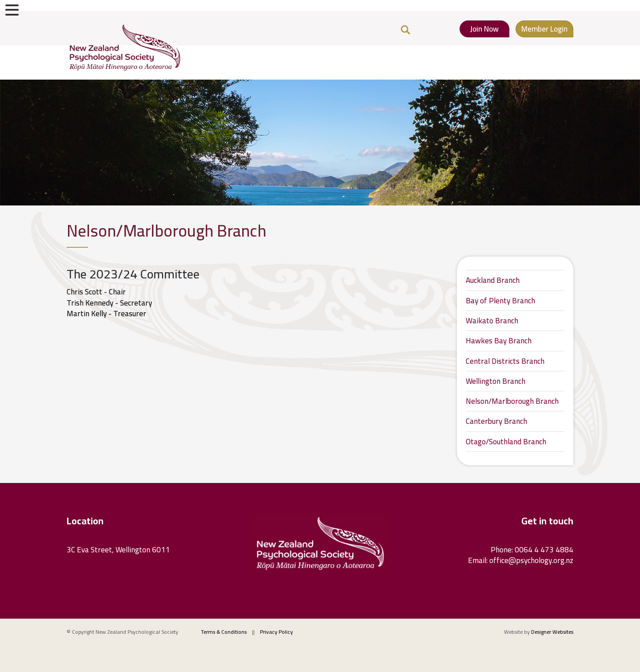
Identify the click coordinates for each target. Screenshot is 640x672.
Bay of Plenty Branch (500, 301)
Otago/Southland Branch (506, 442)
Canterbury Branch (496, 421)
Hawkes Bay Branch (499, 341)
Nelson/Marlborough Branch (512, 401)
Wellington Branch (496, 381)
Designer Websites (552, 632)
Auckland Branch (493, 280)
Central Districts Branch (505, 361)
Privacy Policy (276, 632)
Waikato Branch (492, 321)
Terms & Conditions (224, 632)
